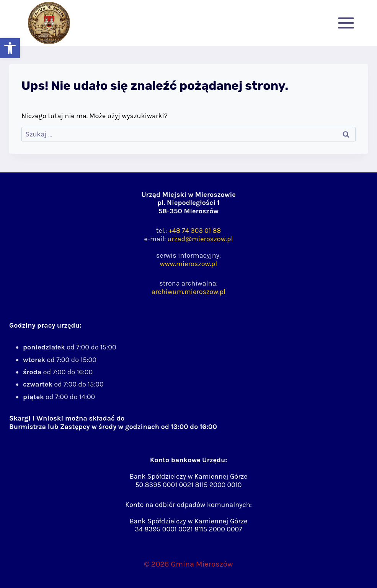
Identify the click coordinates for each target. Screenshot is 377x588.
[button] (10, 48)
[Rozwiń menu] (346, 23)
